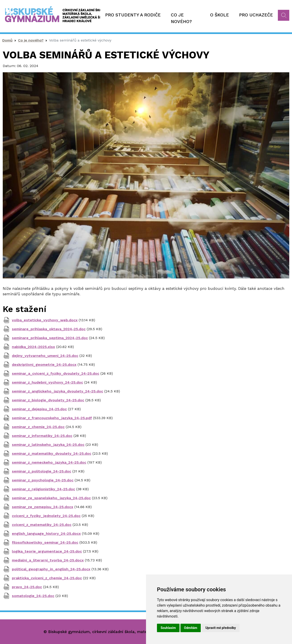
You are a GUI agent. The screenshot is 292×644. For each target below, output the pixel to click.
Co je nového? (181, 18)
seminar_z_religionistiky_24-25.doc (43, 489)
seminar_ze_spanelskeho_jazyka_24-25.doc (51, 498)
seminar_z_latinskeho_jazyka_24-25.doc (48, 445)
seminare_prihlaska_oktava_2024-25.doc (49, 329)
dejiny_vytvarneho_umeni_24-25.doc (45, 356)
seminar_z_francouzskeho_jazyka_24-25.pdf (52, 418)
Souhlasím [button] (168, 628)
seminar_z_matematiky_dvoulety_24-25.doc (52, 453)
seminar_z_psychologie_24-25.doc (43, 480)
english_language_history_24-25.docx (46, 534)
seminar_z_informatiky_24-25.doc (42, 436)
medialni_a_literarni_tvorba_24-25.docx (48, 560)
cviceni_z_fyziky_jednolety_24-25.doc (46, 516)
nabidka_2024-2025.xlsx (33, 347)
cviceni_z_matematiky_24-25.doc (42, 525)
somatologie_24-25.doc (33, 596)
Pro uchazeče (256, 15)
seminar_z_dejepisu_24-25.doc (39, 409)
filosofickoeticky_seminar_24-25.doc (45, 542)
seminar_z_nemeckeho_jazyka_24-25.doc (49, 462)
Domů (7, 40)
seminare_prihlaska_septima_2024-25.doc (50, 338)
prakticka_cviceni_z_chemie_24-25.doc (47, 578)
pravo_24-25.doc (27, 587)
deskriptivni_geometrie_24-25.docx (44, 365)
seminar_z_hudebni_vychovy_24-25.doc (47, 382)
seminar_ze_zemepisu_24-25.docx (43, 507)
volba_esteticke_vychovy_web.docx (45, 320)
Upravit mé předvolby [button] (220, 628)
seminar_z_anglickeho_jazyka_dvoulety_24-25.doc (57, 391)
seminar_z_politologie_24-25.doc (42, 471)
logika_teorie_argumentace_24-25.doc (47, 551)
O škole (219, 15)
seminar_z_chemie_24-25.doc (38, 427)
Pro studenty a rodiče (133, 15)
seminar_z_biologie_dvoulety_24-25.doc (48, 400)
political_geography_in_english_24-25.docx (51, 569)
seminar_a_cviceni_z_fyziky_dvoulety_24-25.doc (56, 373)
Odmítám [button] (191, 628)
